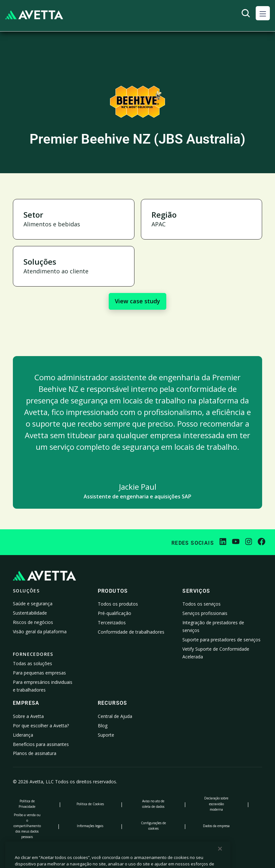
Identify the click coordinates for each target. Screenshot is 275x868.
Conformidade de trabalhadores (131, 632)
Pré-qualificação (115, 613)
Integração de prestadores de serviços (213, 626)
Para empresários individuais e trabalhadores (43, 686)
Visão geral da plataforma (40, 632)
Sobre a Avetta (28, 716)
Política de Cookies (90, 804)
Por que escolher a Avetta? (41, 726)
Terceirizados (112, 623)
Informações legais (90, 826)
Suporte (106, 735)
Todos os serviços (202, 604)
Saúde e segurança (33, 604)
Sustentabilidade (30, 613)
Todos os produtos (118, 604)
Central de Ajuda (115, 716)
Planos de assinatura (35, 753)
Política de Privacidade (27, 804)
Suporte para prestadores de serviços (221, 640)
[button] (263, 13)
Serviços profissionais (205, 613)
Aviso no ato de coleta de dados (153, 804)
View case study (137, 301)
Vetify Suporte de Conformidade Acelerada (216, 653)
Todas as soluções (32, 663)
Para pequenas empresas (39, 673)
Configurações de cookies (153, 826)
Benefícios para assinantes (41, 744)
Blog (103, 726)
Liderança (23, 735)
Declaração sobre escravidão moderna (216, 804)
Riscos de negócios (33, 622)
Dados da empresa (216, 826)
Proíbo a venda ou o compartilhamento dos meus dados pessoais (27, 826)
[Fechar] (220, 860)
